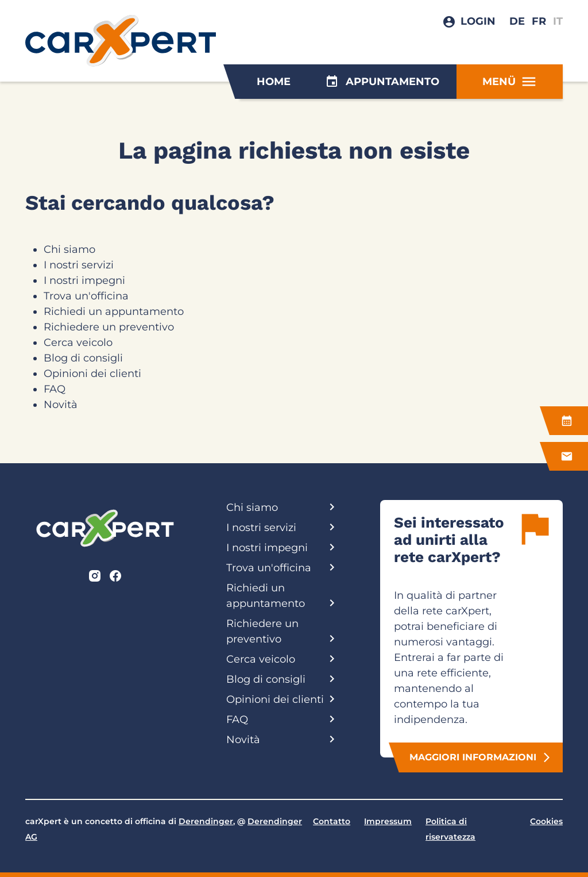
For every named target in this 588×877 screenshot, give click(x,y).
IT (558, 21)
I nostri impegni (84, 280)
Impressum (388, 821)
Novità (61, 405)
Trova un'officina (86, 296)
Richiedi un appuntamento (114, 311)
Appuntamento (382, 82)
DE (517, 21)
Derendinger (206, 821)
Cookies (546, 821)
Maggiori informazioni (481, 757)
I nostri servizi (79, 265)
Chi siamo (69, 249)
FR (539, 21)
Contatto (332, 821)
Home (274, 82)
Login (478, 21)
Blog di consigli (83, 358)
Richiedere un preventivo (109, 327)
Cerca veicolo (78, 343)
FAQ (55, 389)
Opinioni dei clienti (92, 374)
